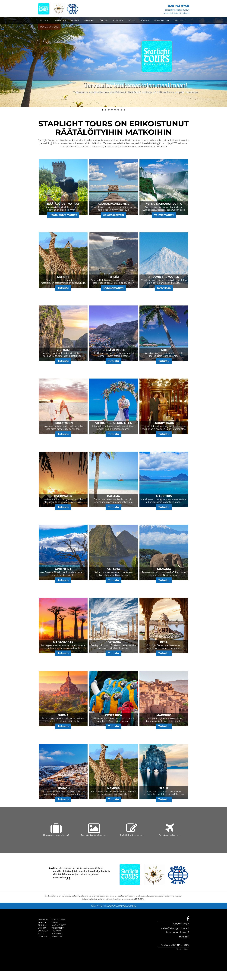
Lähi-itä (42, 928)
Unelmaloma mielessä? (56, 835)
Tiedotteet (58, 928)
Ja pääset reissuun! (170, 835)
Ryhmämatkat (113, 288)
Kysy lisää (164, 288)
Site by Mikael (183, 949)
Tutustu (63, 288)
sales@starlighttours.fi (177, 10)
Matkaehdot (59, 925)
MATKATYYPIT (162, 20)
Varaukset (57, 936)
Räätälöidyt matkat (63, 215)
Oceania (43, 936)
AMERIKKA (60, 20)
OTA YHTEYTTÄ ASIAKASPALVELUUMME (113, 906)
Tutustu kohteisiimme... (94, 835)
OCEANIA (145, 20)
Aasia (41, 934)
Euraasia (43, 931)
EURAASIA (118, 20)
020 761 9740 (181, 924)
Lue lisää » (162, 147)
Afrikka (42, 925)
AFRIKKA (89, 20)
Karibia (42, 922)
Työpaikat (57, 931)
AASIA (131, 20)
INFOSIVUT (180, 20)
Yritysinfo (57, 934)
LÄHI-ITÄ (103, 20)
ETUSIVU (45, 20)
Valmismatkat (164, 215)
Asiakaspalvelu (114, 215)
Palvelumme (58, 919)
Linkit (55, 922)
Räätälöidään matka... (132, 835)
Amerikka (43, 919)
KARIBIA (75, 20)
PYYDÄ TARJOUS (49, 27)
